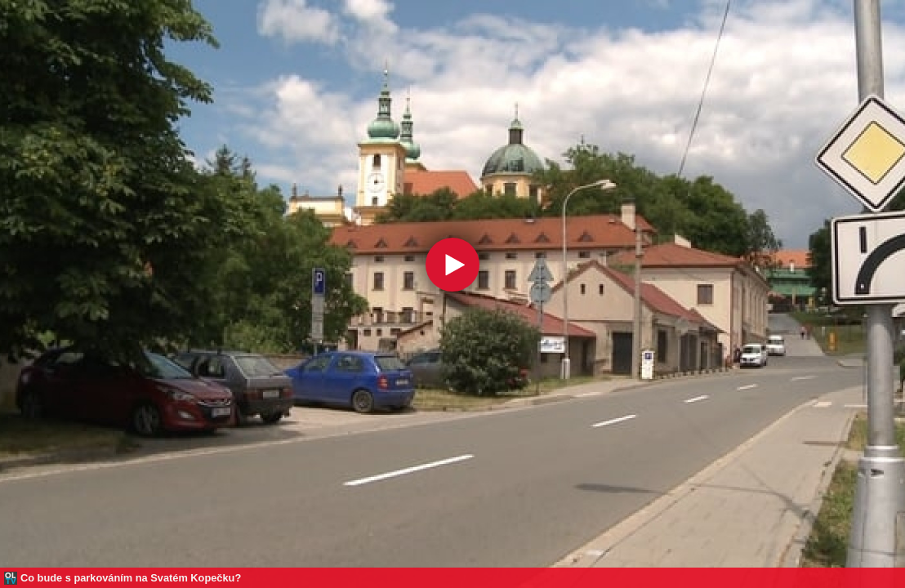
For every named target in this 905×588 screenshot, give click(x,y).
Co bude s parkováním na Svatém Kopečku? (131, 578)
